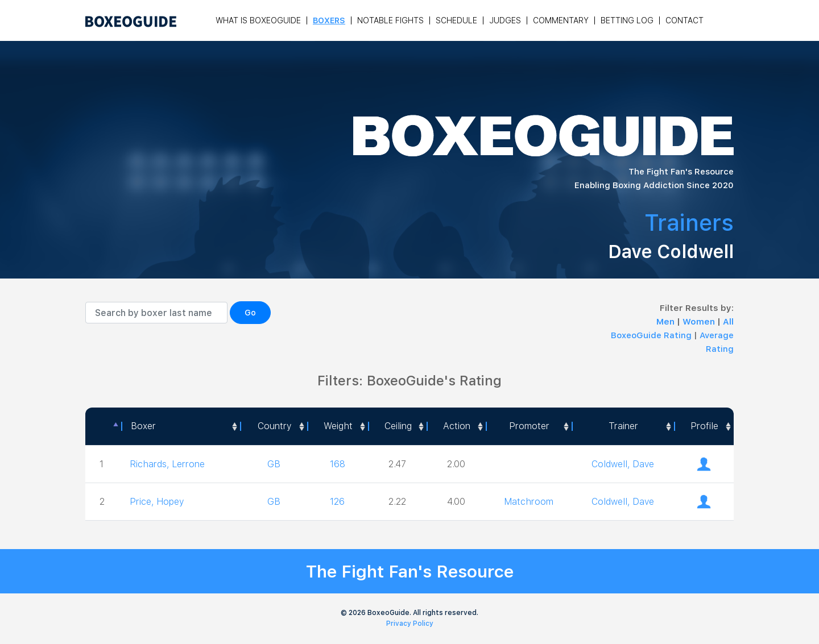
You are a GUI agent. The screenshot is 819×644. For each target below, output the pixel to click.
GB (274, 464)
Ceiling (398, 426)
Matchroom (529, 502)
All (728, 322)
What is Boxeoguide (258, 20)
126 (337, 502)
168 (338, 464)
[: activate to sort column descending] (103, 426)
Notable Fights (390, 20)
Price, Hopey (157, 502)
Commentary (561, 20)
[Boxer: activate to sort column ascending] (181, 426)
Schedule (456, 20)
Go (250, 313)
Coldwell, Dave (623, 464)
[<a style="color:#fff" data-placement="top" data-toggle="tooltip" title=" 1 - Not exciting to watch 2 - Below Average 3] (456, 426)
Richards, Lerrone (167, 464)
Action (457, 426)
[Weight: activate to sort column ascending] (338, 426)
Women (700, 322)
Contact (684, 20)
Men (667, 322)
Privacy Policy (410, 624)
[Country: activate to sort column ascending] (273, 426)
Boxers (329, 20)
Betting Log (627, 20)
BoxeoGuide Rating (651, 335)
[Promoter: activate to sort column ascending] (529, 426)
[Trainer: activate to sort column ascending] (623, 426)
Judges (505, 20)
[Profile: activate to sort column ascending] (704, 426)
